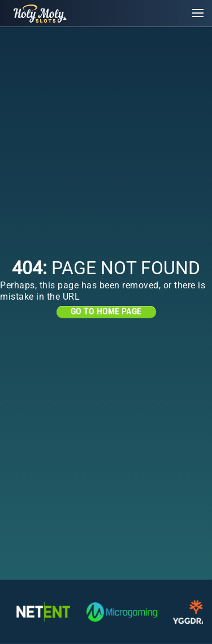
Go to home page (106, 311)
